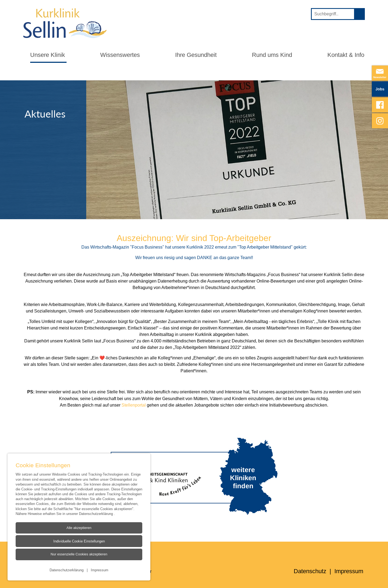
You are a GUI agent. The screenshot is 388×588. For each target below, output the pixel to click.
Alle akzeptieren (79, 528)
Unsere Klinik (48, 55)
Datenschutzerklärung (96, 514)
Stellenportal (134, 405)
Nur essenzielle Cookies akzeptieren (79, 554)
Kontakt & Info (346, 55)
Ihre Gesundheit (196, 55)
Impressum (100, 570)
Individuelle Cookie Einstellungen (79, 541)
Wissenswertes (120, 55)
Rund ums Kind (272, 55)
